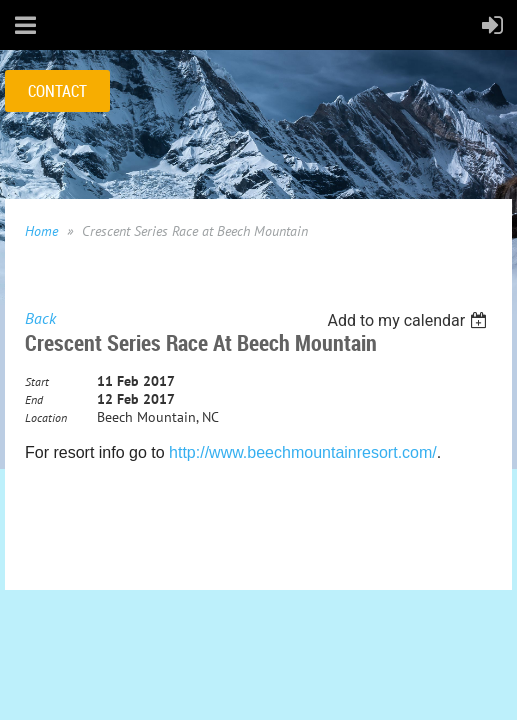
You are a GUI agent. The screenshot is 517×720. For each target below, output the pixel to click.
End (34, 399)
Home (41, 231)
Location (46, 417)
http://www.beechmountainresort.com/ (303, 452)
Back (40, 318)
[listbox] (409, 320)
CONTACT (57, 91)
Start (37, 381)
